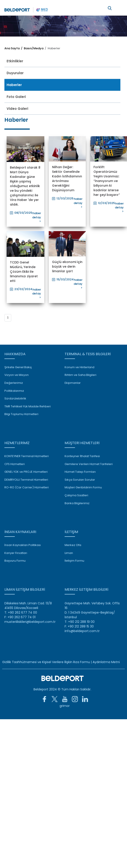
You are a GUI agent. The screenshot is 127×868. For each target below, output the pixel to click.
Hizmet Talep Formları (80, 472)
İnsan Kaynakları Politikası (23, 545)
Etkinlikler (15, 61)
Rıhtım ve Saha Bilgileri (80, 375)
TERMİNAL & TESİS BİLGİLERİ (88, 354)
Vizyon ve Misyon (17, 375)
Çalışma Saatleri (76, 495)
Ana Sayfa (12, 48)
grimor (65, 706)
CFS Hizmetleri (15, 464)
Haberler (14, 85)
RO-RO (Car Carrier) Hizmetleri (27, 487)
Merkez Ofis (73, 545)
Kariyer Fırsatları (16, 553)
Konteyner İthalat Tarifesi (82, 456)
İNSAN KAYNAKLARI (20, 532)
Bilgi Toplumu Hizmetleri (21, 414)
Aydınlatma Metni (106, 662)
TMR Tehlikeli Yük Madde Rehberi (28, 406)
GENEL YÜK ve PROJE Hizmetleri (26, 472)
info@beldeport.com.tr (82, 631)
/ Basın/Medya (32, 48)
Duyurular (15, 73)
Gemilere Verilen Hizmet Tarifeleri (89, 464)
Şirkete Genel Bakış (18, 367)
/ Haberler (52, 48)
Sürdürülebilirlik (15, 399)
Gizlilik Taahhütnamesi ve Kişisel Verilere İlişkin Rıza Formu (46, 662)
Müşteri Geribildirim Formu (83, 487)
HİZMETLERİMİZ (17, 443)
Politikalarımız (14, 391)
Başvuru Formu (15, 561)
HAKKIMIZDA (15, 354)
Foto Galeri (16, 97)
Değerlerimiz (14, 383)
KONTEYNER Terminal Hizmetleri (27, 456)
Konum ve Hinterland (79, 367)
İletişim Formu (74, 561)
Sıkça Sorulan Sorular (80, 480)
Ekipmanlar (73, 383)
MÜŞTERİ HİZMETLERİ (82, 443)
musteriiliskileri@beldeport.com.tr (30, 622)
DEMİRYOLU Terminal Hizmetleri (26, 480)
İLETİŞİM (71, 532)
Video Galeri (17, 109)
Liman (69, 553)
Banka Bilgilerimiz (77, 503)
